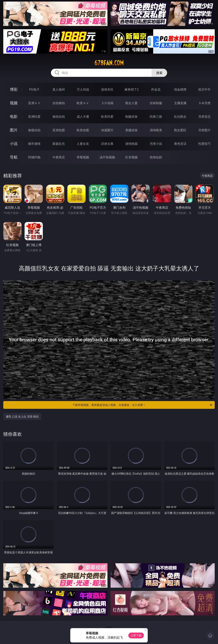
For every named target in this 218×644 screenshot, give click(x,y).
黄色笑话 (180, 144)
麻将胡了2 (132, 89)
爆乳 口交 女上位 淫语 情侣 (22, 416)
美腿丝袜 (131, 130)
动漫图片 (107, 130)
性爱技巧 (204, 144)
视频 (14, 103)
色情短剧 (156, 157)
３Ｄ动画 (107, 103)
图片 (14, 130)
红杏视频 (131, 157)
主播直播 (180, 103)
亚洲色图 (59, 130)
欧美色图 (83, 130)
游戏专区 (107, 89)
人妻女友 (83, 144)
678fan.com (109, 63)
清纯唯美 (156, 130)
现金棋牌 (180, 89)
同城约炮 (34, 157)
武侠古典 (107, 144)
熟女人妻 (131, 103)
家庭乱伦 (59, 144)
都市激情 (34, 144)
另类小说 (156, 144)
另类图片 (204, 130)
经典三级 (156, 117)
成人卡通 (83, 117)
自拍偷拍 (59, 103)
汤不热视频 (107, 157)
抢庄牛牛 (204, 89)
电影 (14, 116)
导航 (14, 157)
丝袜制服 (156, 103)
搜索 (159, 73)
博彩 (14, 89)
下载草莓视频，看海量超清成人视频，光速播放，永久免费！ (143, 405)
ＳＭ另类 (204, 103)
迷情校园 (131, 144)
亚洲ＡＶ (34, 103)
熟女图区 (180, 130)
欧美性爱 (107, 117)
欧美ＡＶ (83, 103)
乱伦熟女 (180, 117)
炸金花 (156, 89)
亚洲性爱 (34, 117)
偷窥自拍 (34, 130)
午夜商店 (59, 157)
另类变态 (204, 117)
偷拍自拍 (59, 117)
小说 (14, 144)
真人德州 (59, 89)
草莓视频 (83, 157)
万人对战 (83, 89)
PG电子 (34, 89)
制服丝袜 (131, 117)
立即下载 (136, 635)
